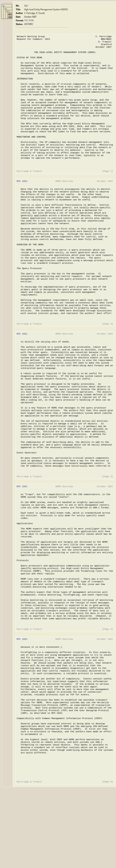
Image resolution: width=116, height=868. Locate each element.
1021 (26, 6)
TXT (26, 20)
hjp (3, 6)
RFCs (8, 12)
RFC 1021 (10, 16)
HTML (31, 20)
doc (6, 9)
